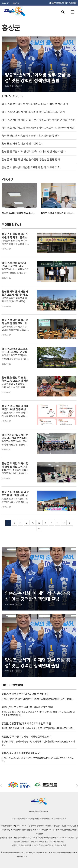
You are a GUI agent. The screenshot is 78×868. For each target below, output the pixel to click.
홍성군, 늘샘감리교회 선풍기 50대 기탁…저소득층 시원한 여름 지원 (38, 128)
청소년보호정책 (27, 818)
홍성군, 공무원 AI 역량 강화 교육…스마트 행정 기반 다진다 (33, 151)
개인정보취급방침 (41, 818)
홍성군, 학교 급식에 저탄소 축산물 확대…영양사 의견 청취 (33, 112)
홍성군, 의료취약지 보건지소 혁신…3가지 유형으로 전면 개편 (35, 104)
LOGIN (16, 3)
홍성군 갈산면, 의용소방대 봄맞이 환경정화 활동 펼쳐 (31, 136)
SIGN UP (5, 3)
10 (64, 523)
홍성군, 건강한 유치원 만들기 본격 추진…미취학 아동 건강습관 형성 (38, 120)
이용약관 (15, 818)
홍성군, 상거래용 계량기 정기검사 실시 (23, 144)
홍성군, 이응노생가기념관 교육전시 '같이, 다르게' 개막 (31, 167)
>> (39, 528)
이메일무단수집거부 (58, 818)
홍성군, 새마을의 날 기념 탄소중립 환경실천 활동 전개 (31, 159)
